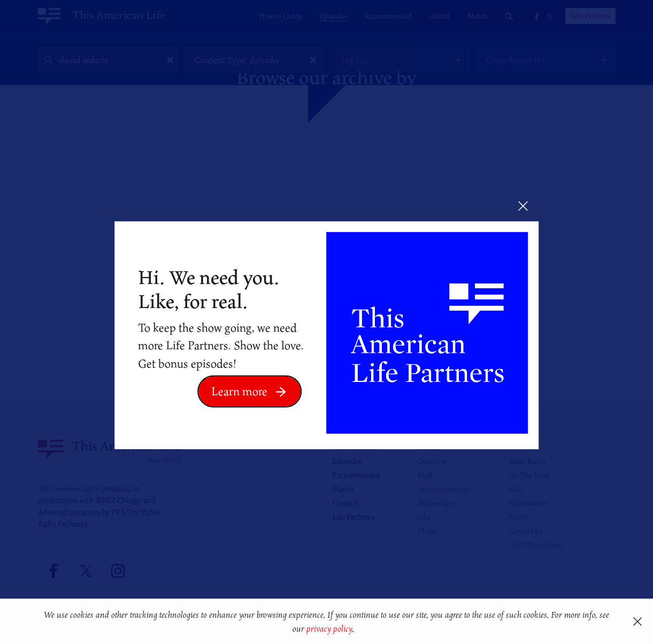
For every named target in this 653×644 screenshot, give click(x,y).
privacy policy (329, 628)
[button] (358, 630)
